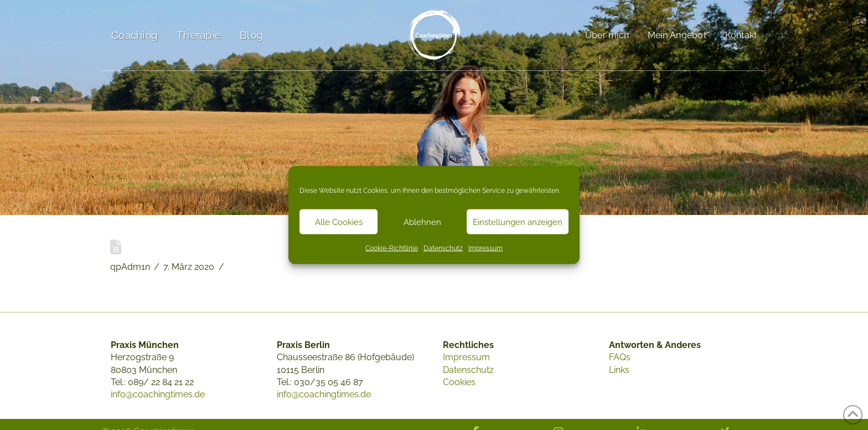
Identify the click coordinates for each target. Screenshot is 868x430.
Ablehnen (422, 222)
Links (619, 370)
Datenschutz (443, 248)
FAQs (620, 357)
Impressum (485, 248)
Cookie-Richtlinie (392, 248)
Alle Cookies (339, 222)
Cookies (459, 382)
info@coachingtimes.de (158, 394)
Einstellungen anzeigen (518, 222)
